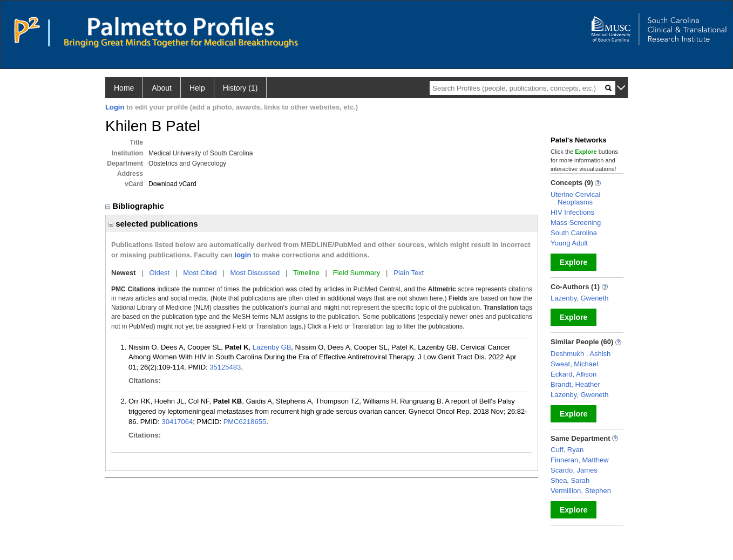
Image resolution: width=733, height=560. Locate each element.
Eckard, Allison (573, 374)
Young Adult (569, 243)
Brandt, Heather (575, 384)
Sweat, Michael (574, 364)
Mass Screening (576, 223)
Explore (573, 262)
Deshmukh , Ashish (581, 354)
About (162, 88)
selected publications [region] (153, 224)
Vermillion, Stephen (581, 491)
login (243, 255)
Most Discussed (255, 273)
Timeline (306, 273)
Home (124, 88)
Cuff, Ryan (567, 450)
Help (197, 88)
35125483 (225, 367)
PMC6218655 (245, 422)
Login (115, 107)
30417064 (177, 422)
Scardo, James (574, 470)
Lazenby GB (272, 347)
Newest (124, 273)
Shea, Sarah (570, 480)
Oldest (160, 273)
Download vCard (172, 184)
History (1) (240, 88)
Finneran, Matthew (580, 460)
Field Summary (357, 273)
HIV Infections (572, 212)
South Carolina (574, 233)
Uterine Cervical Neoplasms (575, 198)
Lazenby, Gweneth (579, 298)
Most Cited (200, 273)
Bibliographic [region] (136, 206)
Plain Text (409, 273)
